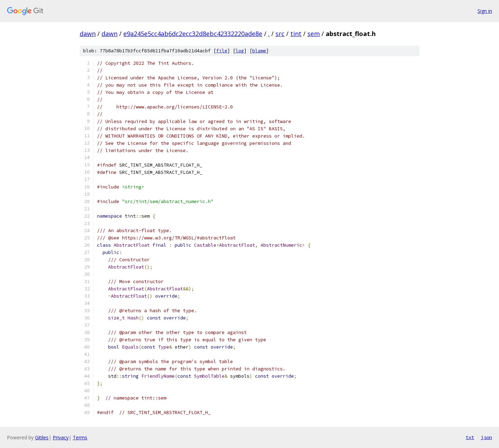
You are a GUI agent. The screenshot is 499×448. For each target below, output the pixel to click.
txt (470, 437)
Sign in (485, 11)
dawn (88, 34)
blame (259, 51)
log (240, 51)
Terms (80, 437)
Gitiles (42, 437)
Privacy (61, 437)
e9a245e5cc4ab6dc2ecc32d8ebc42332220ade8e (193, 34)
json (487, 437)
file (222, 51)
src (280, 34)
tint (296, 34)
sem (314, 34)
